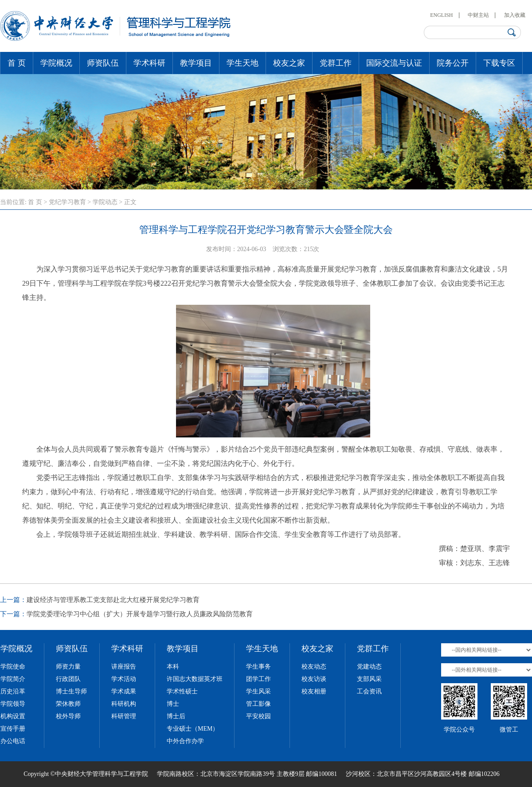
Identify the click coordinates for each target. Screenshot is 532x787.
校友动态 (314, 667)
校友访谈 (314, 679)
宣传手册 (13, 729)
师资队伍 (103, 63)
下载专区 (499, 63)
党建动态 (369, 667)
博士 (173, 704)
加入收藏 (515, 15)
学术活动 (124, 679)
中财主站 (478, 15)
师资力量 (68, 667)
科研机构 (124, 704)
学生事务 (258, 667)
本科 (173, 667)
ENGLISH (441, 15)
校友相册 (314, 691)
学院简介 (13, 679)
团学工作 (258, 679)
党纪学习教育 (67, 202)
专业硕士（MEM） (193, 729)
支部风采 (369, 679)
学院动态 (105, 202)
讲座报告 (124, 667)
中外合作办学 (185, 741)
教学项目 (196, 63)
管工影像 (258, 704)
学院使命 (13, 667)
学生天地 (243, 63)
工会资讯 (369, 691)
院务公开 (453, 63)
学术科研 (149, 63)
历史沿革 (13, 691)
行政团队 (68, 679)
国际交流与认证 (394, 63)
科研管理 (124, 716)
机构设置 (13, 716)
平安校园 (258, 716)
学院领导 (13, 704)
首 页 (17, 63)
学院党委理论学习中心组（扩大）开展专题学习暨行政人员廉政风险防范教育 (140, 614)
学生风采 (258, 691)
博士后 (176, 716)
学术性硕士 (182, 691)
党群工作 (336, 63)
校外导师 (68, 716)
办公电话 (13, 741)
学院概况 (56, 63)
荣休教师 (68, 704)
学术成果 (124, 691)
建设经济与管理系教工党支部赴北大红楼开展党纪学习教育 (113, 600)
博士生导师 (71, 691)
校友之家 (289, 63)
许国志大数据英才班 (195, 679)
